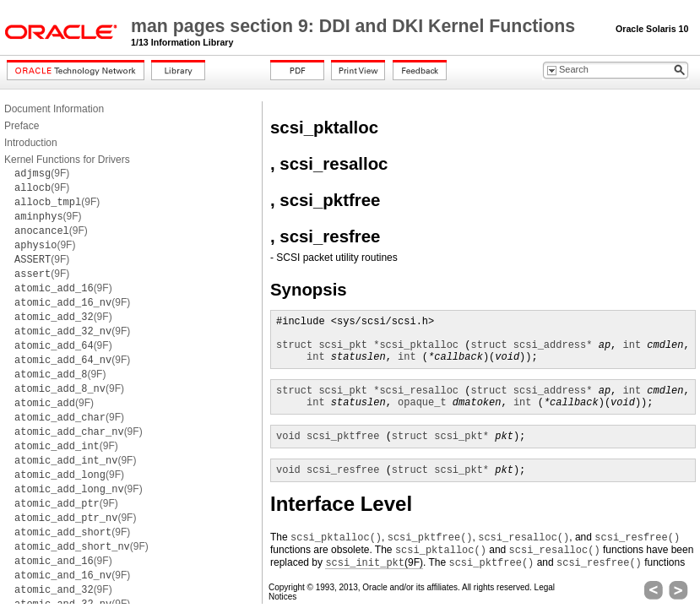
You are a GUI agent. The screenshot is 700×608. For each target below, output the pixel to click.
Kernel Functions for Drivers (67, 160)
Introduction (31, 143)
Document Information (54, 109)
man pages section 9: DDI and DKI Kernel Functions (355, 26)
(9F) (42, 173)
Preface (22, 126)
